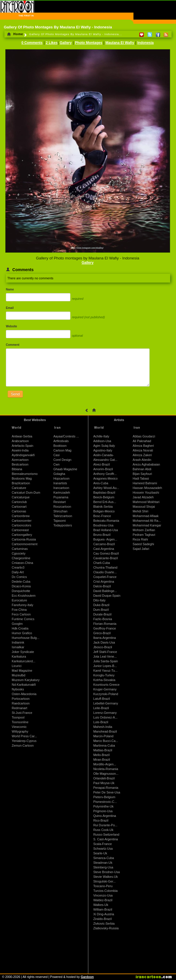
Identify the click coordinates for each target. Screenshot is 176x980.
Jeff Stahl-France (105, 652)
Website (11, 326)
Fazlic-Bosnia (103, 619)
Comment (13, 345)
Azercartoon (20, 460)
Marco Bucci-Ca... (106, 741)
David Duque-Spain (107, 596)
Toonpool (18, 717)
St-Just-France (22, 713)
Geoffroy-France (105, 628)
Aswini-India (20, 450)
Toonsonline (20, 722)
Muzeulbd (18, 675)
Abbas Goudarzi (144, 436)
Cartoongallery (22, 535)
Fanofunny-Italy (22, 605)
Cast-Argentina (104, 549)
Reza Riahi (140, 539)
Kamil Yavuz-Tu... (105, 671)
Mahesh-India (103, 727)
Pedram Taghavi (144, 535)
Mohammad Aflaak (145, 516)
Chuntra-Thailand (105, 567)
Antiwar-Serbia (22, 436)
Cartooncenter (22, 521)
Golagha (59, 474)
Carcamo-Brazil (104, 544)
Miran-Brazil (102, 760)
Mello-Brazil (101, 755)
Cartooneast (20, 530)
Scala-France (103, 844)
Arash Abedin (142, 460)
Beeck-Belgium (104, 497)
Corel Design (62, 460)
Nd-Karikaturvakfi (24, 685)
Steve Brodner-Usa (107, 872)
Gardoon (87, 977)
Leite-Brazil (101, 708)
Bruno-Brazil (102, 535)
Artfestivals (61, 441)
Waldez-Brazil (103, 900)
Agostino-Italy (103, 450)
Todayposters (63, 525)
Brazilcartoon (21, 483)
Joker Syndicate (23, 652)
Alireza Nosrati (143, 450)
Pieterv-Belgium (104, 797)
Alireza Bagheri (143, 446)
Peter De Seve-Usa (107, 792)
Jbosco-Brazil (103, 647)
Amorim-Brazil (103, 469)
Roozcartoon (62, 507)
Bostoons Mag (22, 478)
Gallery (66, 43)
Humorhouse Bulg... (26, 638)
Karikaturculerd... (24, 661)
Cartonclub (19, 502)
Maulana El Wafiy (120, 43)
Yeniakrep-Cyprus (24, 741)
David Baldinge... (105, 591)
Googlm (17, 624)
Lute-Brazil (101, 722)
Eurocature (19, 600)
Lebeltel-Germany (106, 703)
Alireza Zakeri (142, 455)
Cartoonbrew (21, 516)
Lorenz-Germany (105, 713)
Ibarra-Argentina (105, 638)
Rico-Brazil (101, 820)
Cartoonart (19, 507)
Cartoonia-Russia (24, 539)
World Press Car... (24, 736)
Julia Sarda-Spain (106, 661)
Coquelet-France (105, 577)
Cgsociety (19, 553)
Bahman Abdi (142, 469)
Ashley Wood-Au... (106, 488)
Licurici (17, 666)
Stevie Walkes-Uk (106, 877)
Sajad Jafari (141, 549)
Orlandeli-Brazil (104, 778)
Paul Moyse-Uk (104, 783)
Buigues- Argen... (105, 539)
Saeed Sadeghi (143, 544)
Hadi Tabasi (141, 478)
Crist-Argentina (104, 581)
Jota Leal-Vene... (105, 656)
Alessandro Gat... (105, 460)
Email (10, 308)
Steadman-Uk (103, 863)
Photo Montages (88, 43)
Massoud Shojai (144, 507)
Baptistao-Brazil (104, 492)
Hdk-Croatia (20, 628)
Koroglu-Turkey (104, 675)
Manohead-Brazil (105, 731)
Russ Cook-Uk (103, 830)
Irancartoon (61, 488)
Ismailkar (18, 647)
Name (10, 289)
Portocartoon (21, 699)
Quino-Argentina (105, 816)
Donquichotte (21, 591)
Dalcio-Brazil (102, 586)
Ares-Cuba (101, 483)
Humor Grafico (22, 633)
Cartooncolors (21, 525)
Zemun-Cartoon (23, 745)
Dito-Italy (99, 600)
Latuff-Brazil (102, 699)
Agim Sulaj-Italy (104, 446)
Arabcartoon (20, 441)
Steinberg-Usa (103, 867)
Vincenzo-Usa (103, 895)
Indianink (18, 642)
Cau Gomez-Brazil (106, 553)
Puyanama (61, 497)
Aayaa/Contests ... (66, 436)
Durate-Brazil (102, 614)
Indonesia (145, 43)
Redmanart (20, 708)
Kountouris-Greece (106, 685)
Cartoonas (19, 511)
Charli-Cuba (102, 563)
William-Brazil (103, 909)
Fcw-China (19, 610)
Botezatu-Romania (106, 521)
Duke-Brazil (101, 605)
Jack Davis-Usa (104, 642)
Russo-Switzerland (106, 834)
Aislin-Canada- (104, 455)
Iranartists (60, 483)
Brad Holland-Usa (106, 530)
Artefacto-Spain (22, 446)
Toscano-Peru (103, 886)
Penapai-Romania (106, 788)
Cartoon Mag (62, 450)
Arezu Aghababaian (146, 464)
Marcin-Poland (103, 736)
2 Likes (52, 43)
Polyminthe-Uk (103, 806)
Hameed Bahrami (145, 483)
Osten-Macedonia (24, 694)
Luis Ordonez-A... (105, 717)
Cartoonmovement (25, 544)
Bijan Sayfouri (142, 474)
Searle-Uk (100, 853)
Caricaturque (21, 497)
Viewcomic (19, 727)
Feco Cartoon (21, 614)
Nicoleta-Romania (106, 769)
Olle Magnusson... (106, 774)
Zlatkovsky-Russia (106, 928)
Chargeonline (21, 558)
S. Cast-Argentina (106, 839)
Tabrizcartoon (63, 516)
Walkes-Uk (101, 905)
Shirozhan (60, 511)
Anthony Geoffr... (105, 474)
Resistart (60, 502)
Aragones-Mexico (105, 478)
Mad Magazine (22, 671)
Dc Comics (19, 577)
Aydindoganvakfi (23, 455)
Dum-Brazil (101, 610)
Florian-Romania (105, 624)
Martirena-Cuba (104, 745)
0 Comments (32, 43)
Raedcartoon (21, 703)
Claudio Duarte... (105, 572)
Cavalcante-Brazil (106, 558)
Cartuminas (20, 549)
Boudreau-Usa (103, 525)
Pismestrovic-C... (105, 802)
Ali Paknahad (142, 441)
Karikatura (19, 656)
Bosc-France (102, 516)
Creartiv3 (18, 567)
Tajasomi (60, 521)
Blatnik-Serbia (103, 507)
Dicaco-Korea (21, 586)
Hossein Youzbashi (146, 492)
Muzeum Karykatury (26, 680)
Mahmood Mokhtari (146, 502)
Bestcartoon (20, 464)
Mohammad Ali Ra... (147, 521)
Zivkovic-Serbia (104, 923)
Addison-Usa (102, 441)
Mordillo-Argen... (105, 764)
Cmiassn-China (22, 563)
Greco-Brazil (102, 633)
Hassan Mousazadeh (147, 488)
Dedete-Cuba (21, 581)
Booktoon (60, 446)
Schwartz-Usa (103, 849)
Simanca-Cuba (104, 858)
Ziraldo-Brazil (103, 919)
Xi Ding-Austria (104, 914)
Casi (56, 455)
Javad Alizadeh (143, 497)
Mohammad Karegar (147, 525)
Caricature (19, 488)
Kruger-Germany (105, 689)
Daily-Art (18, 572)
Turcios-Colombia (105, 891)
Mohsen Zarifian (144, 530)
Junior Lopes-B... (105, 666)
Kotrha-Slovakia (104, 680)
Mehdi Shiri (140, 511)
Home (15, 34)
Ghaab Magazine (65, 469)
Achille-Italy (101, 436)
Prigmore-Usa (103, 811)
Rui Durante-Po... (105, 825)
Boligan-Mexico (104, 511)
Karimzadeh (62, 492)
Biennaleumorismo (25, 474)
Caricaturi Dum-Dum (26, 492)
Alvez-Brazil (101, 464)
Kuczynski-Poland (106, 694)
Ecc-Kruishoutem (24, 596)
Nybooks (18, 689)
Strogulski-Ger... (104, 881)
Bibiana (17, 469)
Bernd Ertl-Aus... (105, 502)
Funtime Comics (23, 619)
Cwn (56, 464)
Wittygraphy (20, 731)
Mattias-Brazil (103, 750)
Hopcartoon (61, 478)
